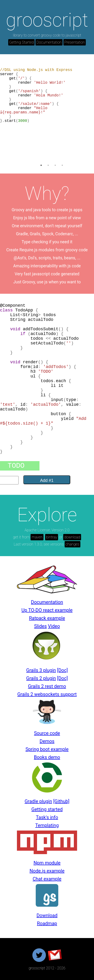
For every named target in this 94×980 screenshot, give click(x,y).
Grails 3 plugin (41, 670)
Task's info (47, 817)
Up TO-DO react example (47, 610)
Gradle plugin (38, 801)
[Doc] (63, 670)
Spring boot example (47, 749)
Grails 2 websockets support (47, 694)
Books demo (47, 757)
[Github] (61, 801)
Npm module (47, 863)
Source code (47, 733)
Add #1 (47, 480)
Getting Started (21, 42)
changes (72, 544)
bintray (52, 537)
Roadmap (47, 923)
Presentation (75, 42)
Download (47, 915)
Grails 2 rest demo (47, 686)
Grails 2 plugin (41, 678)
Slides (40, 626)
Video (54, 626)
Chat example (47, 879)
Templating (47, 825)
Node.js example (47, 871)
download (72, 537)
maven (37, 537)
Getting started (47, 809)
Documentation (49, 42)
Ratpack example (47, 618)
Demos (47, 741)
